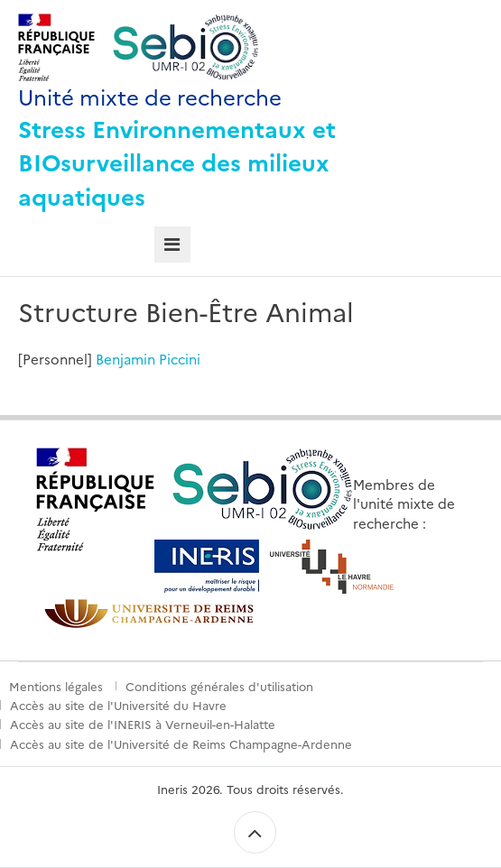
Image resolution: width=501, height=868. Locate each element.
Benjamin (125, 359)
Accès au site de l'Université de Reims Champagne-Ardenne (181, 743)
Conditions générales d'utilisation (219, 686)
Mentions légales (56, 686)
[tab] (173, 245)
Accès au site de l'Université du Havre (118, 705)
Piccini (180, 359)
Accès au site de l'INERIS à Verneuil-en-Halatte (143, 724)
